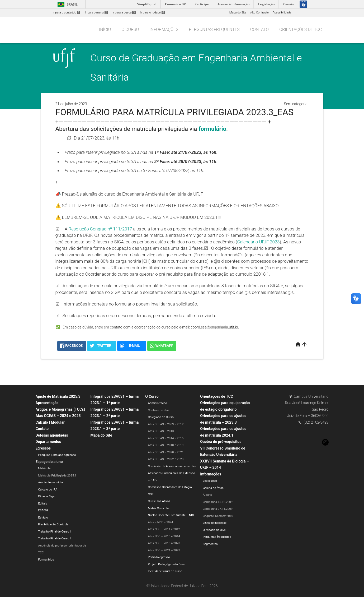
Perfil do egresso (159, 557)
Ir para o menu (96, 13)
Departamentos (48, 442)
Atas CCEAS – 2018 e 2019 (166, 445)
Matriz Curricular (159, 508)
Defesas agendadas (52, 435)
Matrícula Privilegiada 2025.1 (57, 476)
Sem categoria (296, 104)
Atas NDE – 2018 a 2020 (164, 543)
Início (105, 29)
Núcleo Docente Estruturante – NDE (171, 515)
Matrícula (44, 468)
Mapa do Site (238, 13)
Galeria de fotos (213, 488)
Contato (259, 29)
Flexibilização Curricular (54, 524)
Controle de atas (159, 410)
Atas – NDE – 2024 (160, 522)
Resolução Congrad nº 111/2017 (100, 229)
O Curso (130, 29)
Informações (164, 29)
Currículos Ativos (159, 501)
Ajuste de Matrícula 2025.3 (58, 396)
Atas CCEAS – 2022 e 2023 (166, 459)
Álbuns (207, 495)
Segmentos (210, 544)
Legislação (210, 481)
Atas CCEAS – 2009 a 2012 (166, 424)
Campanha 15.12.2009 (218, 502)
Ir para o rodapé (153, 13)
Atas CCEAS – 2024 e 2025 (58, 416)
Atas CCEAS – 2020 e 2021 (166, 452)
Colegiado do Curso (161, 417)
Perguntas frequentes (214, 29)
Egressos (43, 448)
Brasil (67, 4)
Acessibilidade (282, 13)
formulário (212, 129)
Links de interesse (215, 523)
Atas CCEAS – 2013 (161, 431)
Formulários (46, 560)
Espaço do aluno (49, 462)
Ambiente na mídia (51, 482)
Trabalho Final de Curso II (55, 538)
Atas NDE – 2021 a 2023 (164, 550)
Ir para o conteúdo (67, 13)
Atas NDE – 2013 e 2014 (164, 536)
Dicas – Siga (46, 496)
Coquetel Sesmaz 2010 (218, 516)
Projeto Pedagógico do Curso (167, 564)
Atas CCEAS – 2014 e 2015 (166, 438)
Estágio (43, 518)
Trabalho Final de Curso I (55, 532)
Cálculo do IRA (48, 490)
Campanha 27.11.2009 (218, 509)
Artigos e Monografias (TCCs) (60, 409)
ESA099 (43, 510)
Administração (157, 403)
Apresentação (47, 403)
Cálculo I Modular (50, 422)
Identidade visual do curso (165, 571)
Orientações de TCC (301, 29)
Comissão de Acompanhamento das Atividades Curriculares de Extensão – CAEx (172, 473)
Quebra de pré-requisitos (221, 442)
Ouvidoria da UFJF (215, 530)
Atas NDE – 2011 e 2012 (164, 529)
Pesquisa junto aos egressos (57, 455)
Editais (43, 504)
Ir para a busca (124, 13)
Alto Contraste (259, 13)
